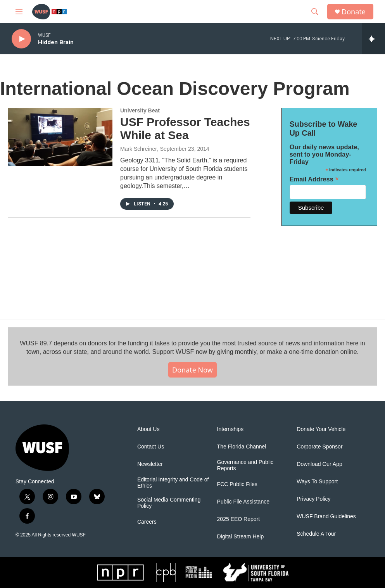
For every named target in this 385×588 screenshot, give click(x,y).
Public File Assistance (243, 502)
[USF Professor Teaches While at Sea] (60, 137)
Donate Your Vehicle (321, 429)
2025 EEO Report (239, 519)
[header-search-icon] (315, 12)
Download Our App (319, 464)
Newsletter (150, 464)
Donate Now (192, 370)
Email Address (314, 179)
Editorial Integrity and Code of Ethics (173, 483)
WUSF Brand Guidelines (326, 516)
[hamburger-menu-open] (19, 12)
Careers (147, 522)
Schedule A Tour (316, 534)
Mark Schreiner (139, 149)
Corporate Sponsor (319, 447)
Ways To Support (317, 482)
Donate (354, 12)
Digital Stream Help (241, 537)
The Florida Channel (242, 447)
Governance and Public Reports (245, 465)
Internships (230, 429)
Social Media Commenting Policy (169, 503)
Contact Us (151, 447)
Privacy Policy (313, 499)
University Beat (140, 110)
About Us (148, 429)
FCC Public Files (237, 484)
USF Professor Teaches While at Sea (185, 129)
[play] (21, 39)
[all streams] (374, 39)
